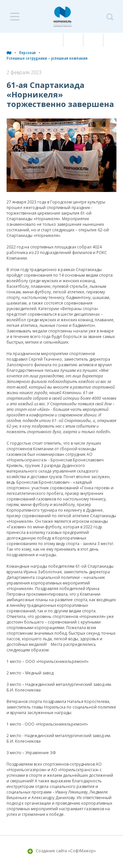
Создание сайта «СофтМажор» (66, 851)
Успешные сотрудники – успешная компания (47, 58)
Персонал (27, 53)
